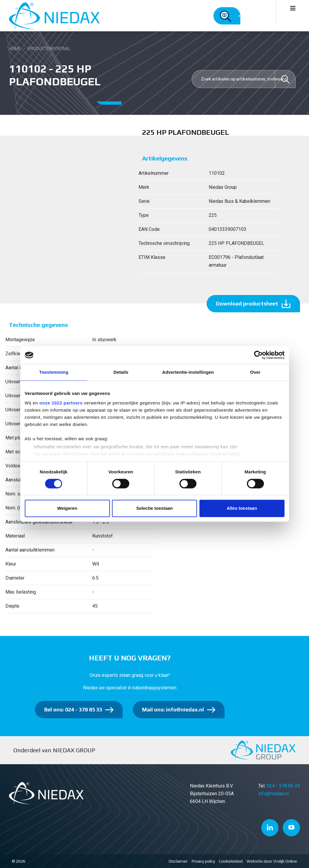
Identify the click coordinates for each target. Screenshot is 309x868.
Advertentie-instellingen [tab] (188, 372)
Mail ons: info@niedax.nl (173, 709)
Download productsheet (247, 304)
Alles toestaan (242, 508)
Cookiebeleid (231, 861)
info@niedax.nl (273, 794)
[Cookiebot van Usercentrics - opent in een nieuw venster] (258, 355)
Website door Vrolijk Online (272, 861)
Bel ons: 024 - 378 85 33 (73, 709)
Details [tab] (121, 372)
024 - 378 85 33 (283, 786)
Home (15, 49)
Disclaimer (178, 861)
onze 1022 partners (61, 403)
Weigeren (67, 508)
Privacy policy (203, 861)
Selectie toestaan (154, 508)
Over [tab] (255, 372)
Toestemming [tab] (54, 372)
